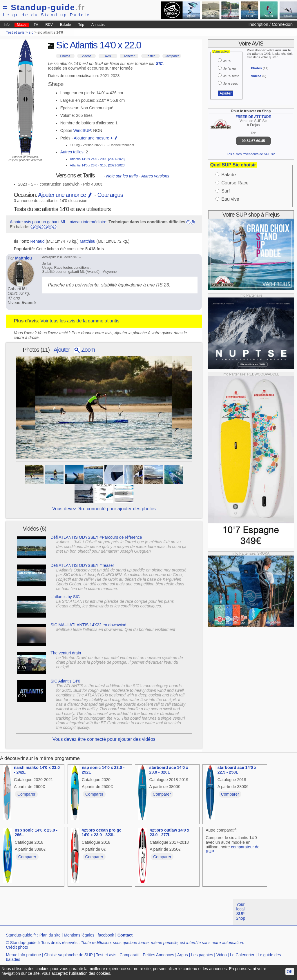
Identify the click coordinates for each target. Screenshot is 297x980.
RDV (49, 25)
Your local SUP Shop (241, 911)
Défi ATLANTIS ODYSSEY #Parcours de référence (96, 537)
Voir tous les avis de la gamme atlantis (80, 321)
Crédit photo (17, 947)
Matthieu (88, 241)
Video (222, 955)
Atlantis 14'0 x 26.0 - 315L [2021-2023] (98, 165)
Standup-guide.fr (21, 935)
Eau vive (230, 199)
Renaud (38, 241)
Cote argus (110, 195)
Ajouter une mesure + (96, 138)
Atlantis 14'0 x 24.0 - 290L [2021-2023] (98, 159)
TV (36, 25)
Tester (151, 56)
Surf (226, 191)
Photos (65, 56)
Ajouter (62, 350)
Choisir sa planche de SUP (69, 955)
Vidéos (86, 56)
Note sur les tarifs (122, 176)
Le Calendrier (242, 955)
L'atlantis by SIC (65, 597)
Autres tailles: (73, 152)
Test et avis (106, 955)
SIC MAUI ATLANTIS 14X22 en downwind (88, 625)
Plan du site (50, 935)
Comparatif (129, 955)
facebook (106, 935)
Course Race (235, 183)
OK (290, 972)
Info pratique (30, 955)
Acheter (129, 56)
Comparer (172, 56)
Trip (81, 25)
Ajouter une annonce (66, 195)
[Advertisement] (106, 912)
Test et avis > (17, 32)
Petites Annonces (158, 955)
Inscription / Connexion (270, 24)
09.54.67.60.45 (253, 141)
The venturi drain (66, 653)
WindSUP (82, 130)
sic (31, 32)
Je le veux (231, 84)
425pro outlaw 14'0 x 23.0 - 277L (169, 832)
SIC (159, 63)
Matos (22, 25)
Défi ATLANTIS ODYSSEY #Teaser (82, 565)
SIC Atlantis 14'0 (65, 681)
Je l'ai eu (230, 68)
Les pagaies (202, 955)
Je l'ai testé (231, 76)
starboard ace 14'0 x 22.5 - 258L (237, 770)
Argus (183, 955)
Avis (108, 56)
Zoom (85, 350)
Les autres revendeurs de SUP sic (251, 154)
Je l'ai (227, 61)
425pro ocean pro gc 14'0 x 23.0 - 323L (102, 832)
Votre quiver (221, 52)
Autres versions (155, 176)
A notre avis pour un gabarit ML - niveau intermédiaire (58, 222)
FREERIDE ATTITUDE (253, 117)
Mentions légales (79, 935)
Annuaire (98, 25)
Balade (65, 25)
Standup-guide (44, 7)
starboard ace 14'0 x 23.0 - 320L (169, 770)
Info (7, 25)
